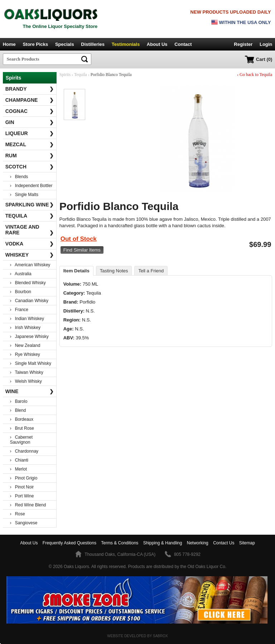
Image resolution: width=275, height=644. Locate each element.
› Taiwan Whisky (27, 372)
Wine (30, 391)
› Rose (18, 514)
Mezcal (30, 144)
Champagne (30, 100)
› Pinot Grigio (24, 478)
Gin (30, 122)
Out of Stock (79, 239)
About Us (157, 44)
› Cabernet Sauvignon (21, 440)
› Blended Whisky (28, 283)
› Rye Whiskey (25, 354)
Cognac (30, 111)
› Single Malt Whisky (31, 363)
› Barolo (19, 401)
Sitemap (247, 543)
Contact (183, 44)
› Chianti (19, 460)
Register (243, 44)
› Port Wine (22, 496)
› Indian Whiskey (27, 319)
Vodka (30, 244)
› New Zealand (25, 345)
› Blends (19, 177)
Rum (30, 156)
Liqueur (30, 133)
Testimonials (126, 44)
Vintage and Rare (30, 230)
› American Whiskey (30, 265)
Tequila (30, 216)
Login (266, 44)
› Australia (21, 274)
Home (9, 44)
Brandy (30, 89)
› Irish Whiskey (25, 328)
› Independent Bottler (31, 186)
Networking (198, 543)
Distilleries (93, 44)
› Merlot (18, 469)
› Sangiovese (24, 523)
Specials (65, 44)
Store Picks (35, 44)
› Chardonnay (24, 451)
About (29, 543)
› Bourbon (21, 292)
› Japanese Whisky (29, 337)
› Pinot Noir (22, 487)
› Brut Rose (22, 428)
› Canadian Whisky (29, 301)
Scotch (30, 167)
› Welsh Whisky (26, 381)
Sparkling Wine (30, 205)
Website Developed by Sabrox (137, 636)
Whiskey (30, 255)
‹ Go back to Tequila (255, 75)
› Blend (18, 410)
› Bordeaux (22, 419)
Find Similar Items (82, 250)
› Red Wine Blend (28, 505)
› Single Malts (24, 195)
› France (19, 310)
